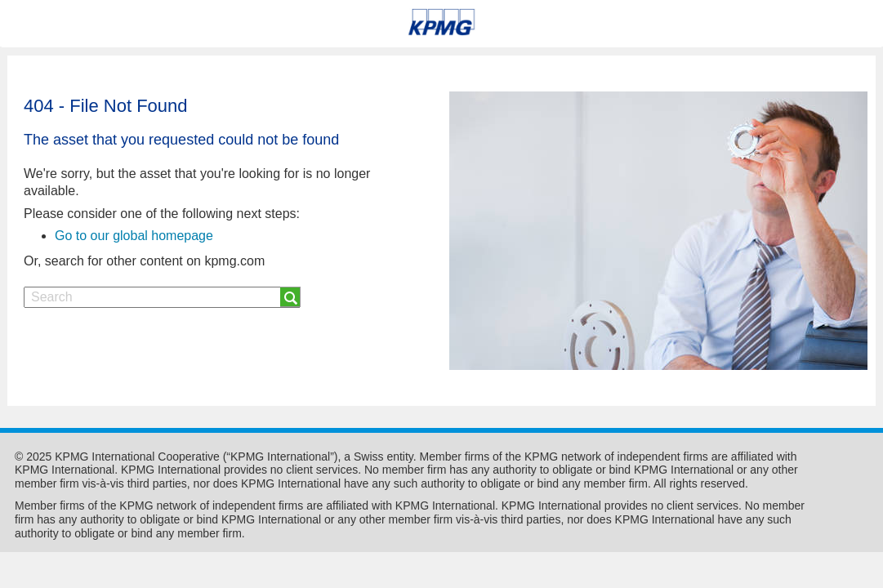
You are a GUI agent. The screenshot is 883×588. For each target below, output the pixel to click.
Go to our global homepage (134, 236)
